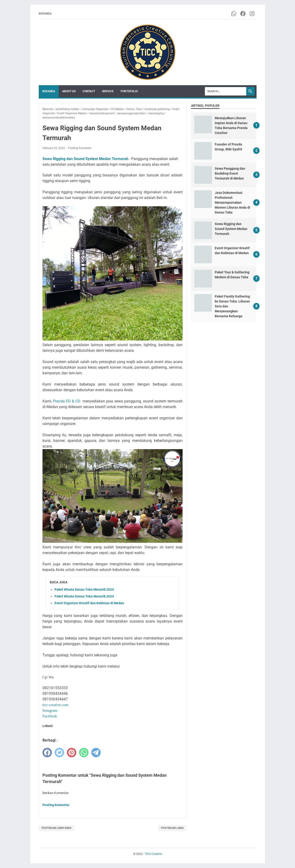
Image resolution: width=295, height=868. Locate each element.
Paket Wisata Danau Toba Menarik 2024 (84, 589)
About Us (69, 91)
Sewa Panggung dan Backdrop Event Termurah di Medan (230, 173)
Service (108, 91)
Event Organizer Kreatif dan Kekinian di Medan (89, 603)
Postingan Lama (172, 828)
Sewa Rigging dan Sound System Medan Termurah (85, 159)
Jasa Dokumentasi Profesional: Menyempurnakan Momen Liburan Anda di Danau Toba (232, 203)
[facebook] (47, 753)
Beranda (45, 14)
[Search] (226, 91)
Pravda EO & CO (67, 401)
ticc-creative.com (56, 705)
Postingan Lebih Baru (56, 828)
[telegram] (96, 753)
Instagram (50, 710)
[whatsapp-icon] (234, 14)
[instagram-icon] (252, 14)
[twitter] (59, 753)
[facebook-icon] (243, 14)
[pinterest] (72, 753)
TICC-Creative (153, 854)
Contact (89, 91)
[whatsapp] (84, 753)
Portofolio (129, 91)
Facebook (50, 716)
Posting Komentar (80, 148)
